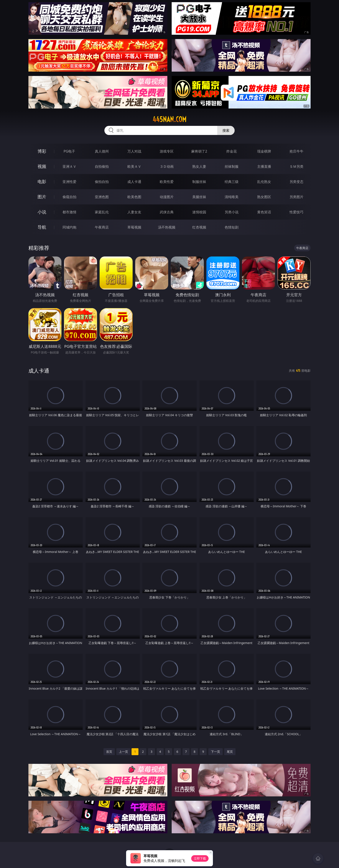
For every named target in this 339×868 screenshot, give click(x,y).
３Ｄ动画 (167, 166)
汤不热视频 (167, 227)
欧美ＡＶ (134, 166)
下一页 (216, 752)
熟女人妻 (199, 166)
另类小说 (232, 212)
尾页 (230, 752)
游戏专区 (167, 151)
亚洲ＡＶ (69, 166)
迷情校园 (199, 212)
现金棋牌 (264, 151)
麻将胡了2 (199, 151)
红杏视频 (199, 227)
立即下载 (200, 858)
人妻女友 (134, 212)
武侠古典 (167, 212)
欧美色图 (134, 197)
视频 (42, 166)
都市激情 (69, 212)
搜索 (226, 130)
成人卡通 (134, 182)
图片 (42, 197)
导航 (42, 227)
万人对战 (134, 151)
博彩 (42, 151)
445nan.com (169, 119)
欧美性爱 (167, 182)
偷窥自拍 (69, 197)
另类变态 (296, 182)
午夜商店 (102, 227)
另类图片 (296, 197)
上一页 (123, 752)
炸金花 (232, 151)
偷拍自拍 (102, 182)
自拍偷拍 (102, 166)
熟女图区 (264, 197)
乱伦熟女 (264, 182)
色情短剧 (232, 227)
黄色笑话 (264, 212)
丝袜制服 (232, 166)
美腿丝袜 (199, 197)
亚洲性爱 (69, 182)
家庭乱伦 (102, 212)
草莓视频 (134, 227)
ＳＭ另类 (296, 166)
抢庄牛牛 (296, 151)
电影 (42, 182)
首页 (109, 752)
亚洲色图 (102, 197)
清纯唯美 (232, 197)
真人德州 (102, 151)
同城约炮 (69, 227)
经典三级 (232, 182)
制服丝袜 (199, 182)
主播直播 (264, 166)
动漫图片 (167, 197)
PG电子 (69, 151)
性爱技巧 (296, 212)
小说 (42, 212)
